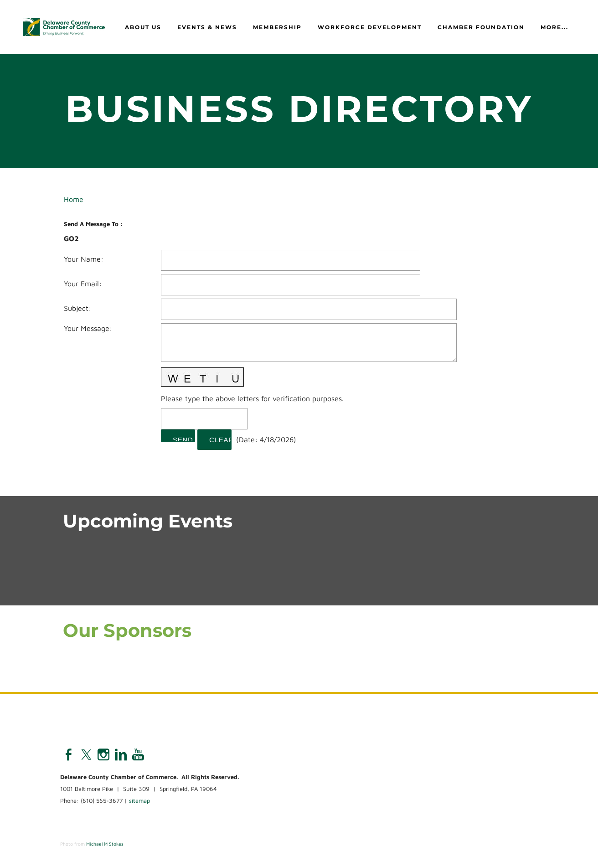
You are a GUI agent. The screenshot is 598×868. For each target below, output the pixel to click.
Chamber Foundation (481, 28)
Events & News (207, 28)
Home (74, 200)
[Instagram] (103, 755)
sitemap (139, 801)
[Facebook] (69, 755)
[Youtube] (138, 755)
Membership (277, 28)
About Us (143, 28)
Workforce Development (370, 28)
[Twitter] (86, 755)
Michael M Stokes (105, 844)
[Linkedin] (121, 755)
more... (554, 28)
